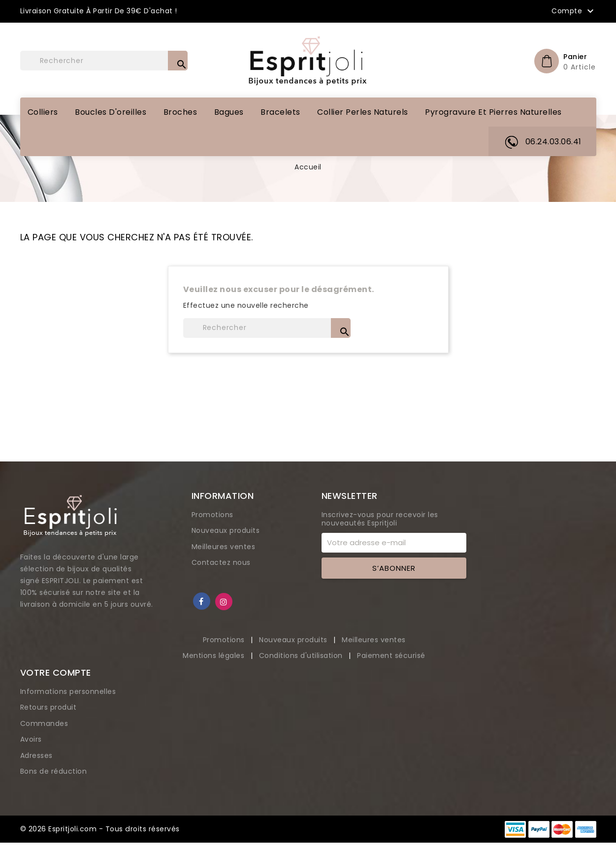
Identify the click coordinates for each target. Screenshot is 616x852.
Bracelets (280, 112)
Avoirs (31, 739)
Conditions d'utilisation (302, 655)
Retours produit (49, 707)
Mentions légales (215, 655)
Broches (180, 112)
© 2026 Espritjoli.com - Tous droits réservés (100, 829)
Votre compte (56, 672)
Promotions (212, 515)
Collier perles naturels (363, 112)
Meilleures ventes (224, 547)
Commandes (44, 723)
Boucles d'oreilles (111, 112)
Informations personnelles (68, 691)
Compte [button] (574, 11)
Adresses (36, 755)
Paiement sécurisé (391, 655)
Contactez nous (221, 562)
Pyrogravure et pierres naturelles (493, 112)
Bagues (229, 112)
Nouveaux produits (226, 530)
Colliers (43, 112)
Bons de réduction (54, 771)
